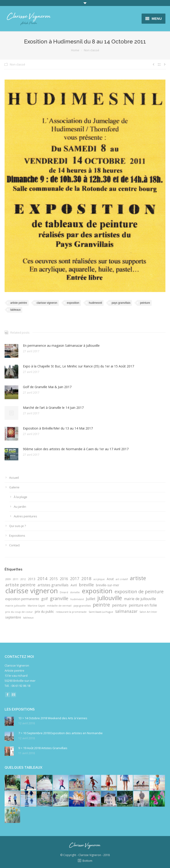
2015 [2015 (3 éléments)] (54, 579)
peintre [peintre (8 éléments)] (101, 605)
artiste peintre (19, 303)
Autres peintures (25, 516)
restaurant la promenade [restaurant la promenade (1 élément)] (71, 612)
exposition (73, 303)
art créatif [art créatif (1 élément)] (122, 579)
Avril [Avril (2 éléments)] (74, 585)
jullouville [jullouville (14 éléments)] (110, 598)
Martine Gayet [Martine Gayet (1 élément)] (36, 606)
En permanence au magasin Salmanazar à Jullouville (61, 345)
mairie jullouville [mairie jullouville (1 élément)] (15, 606)
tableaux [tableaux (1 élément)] (28, 618)
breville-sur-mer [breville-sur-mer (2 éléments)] (108, 585)
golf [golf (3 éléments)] (45, 599)
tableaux (15, 310)
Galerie (14, 487)
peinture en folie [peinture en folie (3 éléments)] (143, 605)
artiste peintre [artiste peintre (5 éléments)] (20, 585)
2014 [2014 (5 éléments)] (42, 579)
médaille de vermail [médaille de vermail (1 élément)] (59, 606)
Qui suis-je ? (18, 526)
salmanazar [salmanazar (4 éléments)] (126, 611)
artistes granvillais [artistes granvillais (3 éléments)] (53, 585)
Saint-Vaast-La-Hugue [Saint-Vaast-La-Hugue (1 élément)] (101, 612)
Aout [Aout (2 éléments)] (110, 579)
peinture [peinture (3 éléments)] (119, 605)
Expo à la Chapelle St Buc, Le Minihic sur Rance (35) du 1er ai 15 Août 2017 (78, 366)
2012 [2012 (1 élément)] (23, 579)
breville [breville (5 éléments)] (86, 585)
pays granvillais (121, 303)
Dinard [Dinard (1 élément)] (64, 592)
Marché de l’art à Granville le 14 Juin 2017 (53, 408)
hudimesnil (95, 303)
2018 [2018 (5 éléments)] (86, 579)
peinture (145, 303)
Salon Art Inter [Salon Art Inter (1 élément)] (148, 612)
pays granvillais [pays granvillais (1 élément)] (82, 606)
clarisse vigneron (47, 303)
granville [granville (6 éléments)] (59, 599)
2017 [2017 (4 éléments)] (75, 579)
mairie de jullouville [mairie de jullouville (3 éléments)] (140, 599)
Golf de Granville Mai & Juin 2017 (47, 387)
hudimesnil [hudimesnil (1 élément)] (77, 599)
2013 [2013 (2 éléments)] (32, 579)
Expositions (17, 536)
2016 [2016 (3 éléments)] (64, 579)
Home (75, 50)
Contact (14, 545)
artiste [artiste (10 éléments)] (138, 578)
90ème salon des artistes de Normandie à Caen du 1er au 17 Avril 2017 (76, 449)
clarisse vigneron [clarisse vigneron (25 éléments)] (32, 591)
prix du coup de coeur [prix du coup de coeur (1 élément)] (19, 612)
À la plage (21, 497)
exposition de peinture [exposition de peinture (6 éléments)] (139, 592)
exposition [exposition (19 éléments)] (97, 591)
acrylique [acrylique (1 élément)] (99, 579)
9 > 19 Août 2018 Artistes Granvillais (43, 748)
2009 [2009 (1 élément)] (8, 579)
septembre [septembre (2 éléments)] (13, 617)
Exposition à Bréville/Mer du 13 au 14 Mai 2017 (58, 428)
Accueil (14, 478)
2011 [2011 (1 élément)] (16, 579)
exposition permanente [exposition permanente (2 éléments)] (22, 599)
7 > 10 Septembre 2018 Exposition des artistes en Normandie (60, 733)
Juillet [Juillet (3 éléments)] (91, 599)
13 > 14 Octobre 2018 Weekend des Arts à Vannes (53, 718)
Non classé (92, 50)
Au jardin (20, 507)
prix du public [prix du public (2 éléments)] (44, 612)
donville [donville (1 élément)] (75, 592)
